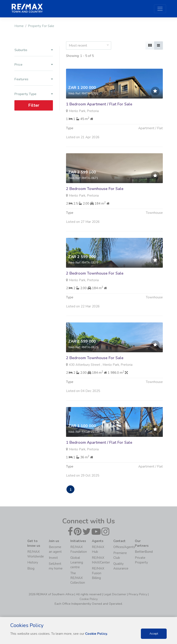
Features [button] (34, 79)
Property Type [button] (34, 94)
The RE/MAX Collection (78, 578)
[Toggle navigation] (160, 9)
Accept (154, 634)
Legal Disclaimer (115, 595)
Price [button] (34, 65)
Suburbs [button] (34, 50)
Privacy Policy (138, 595)
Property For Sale (41, 26)
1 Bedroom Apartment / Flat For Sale (99, 104)
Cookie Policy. (97, 634)
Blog (31, 569)
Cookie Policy (89, 599)
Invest (53, 558)
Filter (34, 105)
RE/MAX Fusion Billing (98, 573)
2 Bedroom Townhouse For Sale (95, 210)
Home (19, 26)
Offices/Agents (124, 547)
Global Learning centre (77, 563)
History (33, 563)
